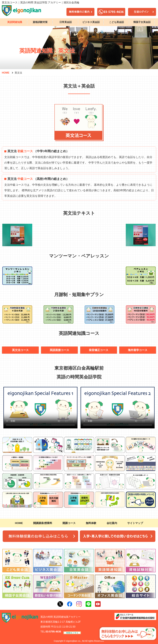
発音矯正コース (99, 350)
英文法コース (20, 350)
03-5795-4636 (53, 632)
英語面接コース (59, 350)
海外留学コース (138, 350)
